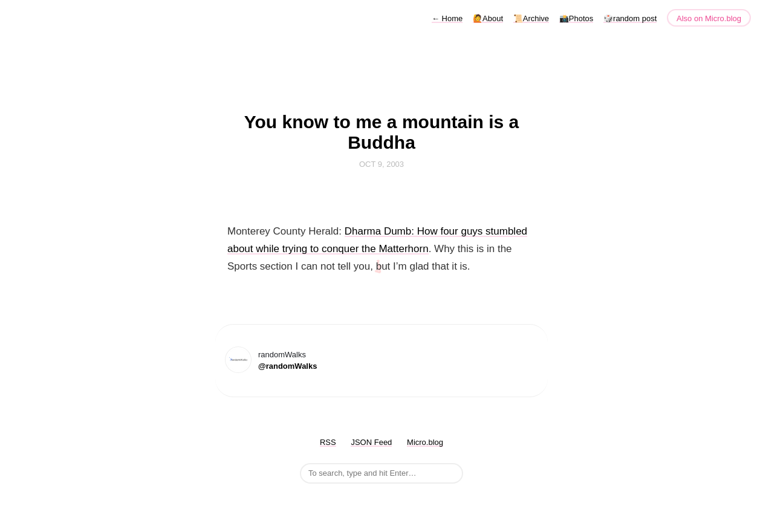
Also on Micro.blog (709, 18)
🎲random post (630, 18)
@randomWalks (287, 366)
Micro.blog (425, 442)
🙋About (488, 18)
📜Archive (531, 18)
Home (447, 18)
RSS (328, 442)
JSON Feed (371, 442)
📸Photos (576, 18)
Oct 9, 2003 (381, 164)
